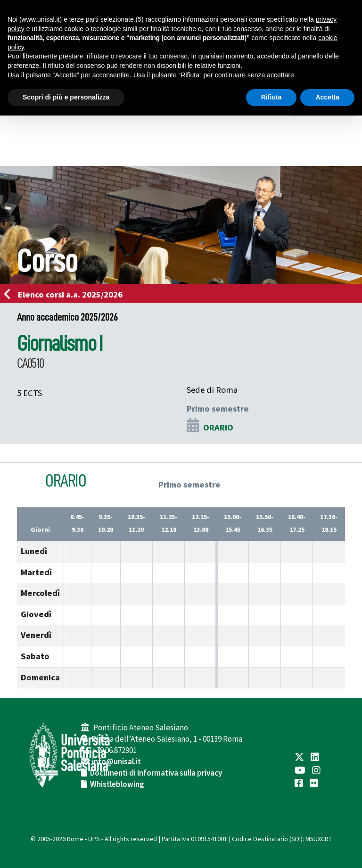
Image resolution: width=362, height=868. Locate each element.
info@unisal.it (116, 762)
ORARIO (218, 428)
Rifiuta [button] (271, 97)
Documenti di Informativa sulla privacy (156, 773)
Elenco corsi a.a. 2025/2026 (66, 295)
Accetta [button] (327, 97)
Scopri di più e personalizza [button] (66, 97)
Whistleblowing (117, 785)
